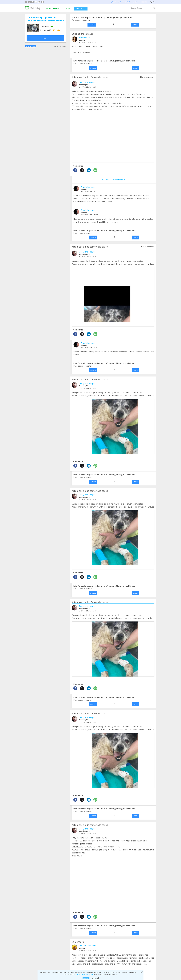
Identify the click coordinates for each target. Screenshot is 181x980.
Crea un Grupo (81, 8)
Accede (92, 25)
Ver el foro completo (59, 46)
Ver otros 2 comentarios (114, 180)
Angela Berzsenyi (88, 187)
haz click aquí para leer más (85, 974)
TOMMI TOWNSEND (88, 946)
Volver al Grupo (31, 46)
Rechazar (95, 978)
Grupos (68, 8)
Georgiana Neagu (87, 82)
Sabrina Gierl (85, 38)
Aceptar (86, 978)
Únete (46, 38)
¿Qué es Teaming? (54, 8)
